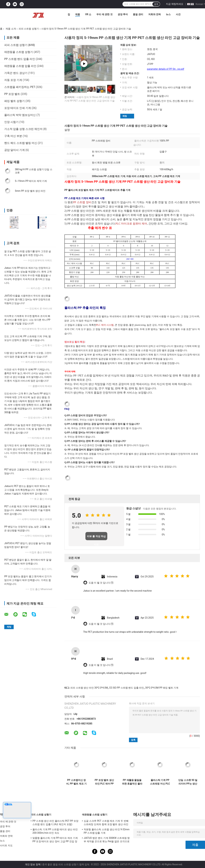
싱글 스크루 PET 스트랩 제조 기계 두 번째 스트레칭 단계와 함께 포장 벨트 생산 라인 (106, 823)
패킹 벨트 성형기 (15, 101)
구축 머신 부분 (13, 136)
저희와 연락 (155, 14)
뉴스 (168, 14)
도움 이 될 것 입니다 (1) (101, 583)
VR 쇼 (88, 14)
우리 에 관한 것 (104, 14)
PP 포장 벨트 (12, 94)
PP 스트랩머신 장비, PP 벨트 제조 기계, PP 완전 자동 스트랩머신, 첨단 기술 (76, 782)
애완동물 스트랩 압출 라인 (20, 66)
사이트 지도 (6, 845)
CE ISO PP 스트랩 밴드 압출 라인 (127, 688)
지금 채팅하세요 (175, 4)
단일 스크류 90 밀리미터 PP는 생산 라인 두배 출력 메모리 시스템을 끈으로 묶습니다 (188, 782)
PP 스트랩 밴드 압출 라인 (20, 59)
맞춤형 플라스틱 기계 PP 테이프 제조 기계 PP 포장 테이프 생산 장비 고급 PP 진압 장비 (55, 840)
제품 (78, 14)
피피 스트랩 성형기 (29, 29)
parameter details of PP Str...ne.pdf (166, 69)
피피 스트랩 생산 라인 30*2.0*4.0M (89, 688)
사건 (178, 14)
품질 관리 (138, 14)
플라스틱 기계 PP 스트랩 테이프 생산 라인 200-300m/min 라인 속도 (55, 831)
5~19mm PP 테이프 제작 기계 (31, 181)
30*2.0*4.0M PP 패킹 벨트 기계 (162, 688)
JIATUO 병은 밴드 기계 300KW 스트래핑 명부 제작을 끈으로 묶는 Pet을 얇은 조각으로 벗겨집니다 (107, 840)
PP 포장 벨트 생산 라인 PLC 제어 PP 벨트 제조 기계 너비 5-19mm (104, 782)
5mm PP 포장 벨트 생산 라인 (30, 191)
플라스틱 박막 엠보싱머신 (20, 115)
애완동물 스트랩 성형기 (19, 52)
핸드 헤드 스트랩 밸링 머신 (21, 143)
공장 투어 (123, 14)
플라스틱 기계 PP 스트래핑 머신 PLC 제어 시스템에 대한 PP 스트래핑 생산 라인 (160, 782)
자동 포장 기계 (13, 80)
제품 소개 (11, 29)
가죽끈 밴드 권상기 (16, 73)
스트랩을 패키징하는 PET (20, 87)
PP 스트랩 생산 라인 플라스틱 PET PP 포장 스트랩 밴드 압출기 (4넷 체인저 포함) (55, 823)
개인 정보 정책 (33, 864)
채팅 (125, 116)
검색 (156, 4)
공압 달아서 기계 (15, 150)
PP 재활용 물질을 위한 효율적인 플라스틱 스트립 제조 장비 (132, 782)
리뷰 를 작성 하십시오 (96, 538)
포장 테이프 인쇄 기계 (18, 108)
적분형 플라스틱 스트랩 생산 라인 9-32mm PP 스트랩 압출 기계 (107, 831)
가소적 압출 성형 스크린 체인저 (23, 129)
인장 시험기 (11, 122)
